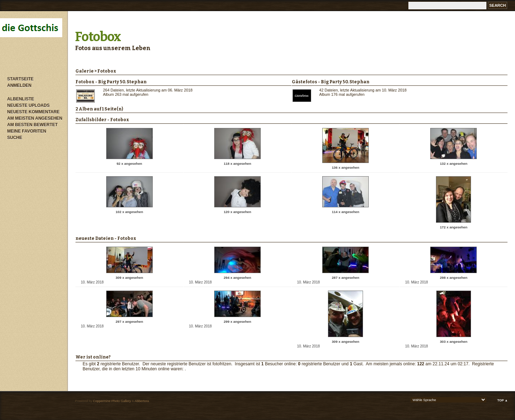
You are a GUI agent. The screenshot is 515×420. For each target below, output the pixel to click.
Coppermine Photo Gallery (112, 401)
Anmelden (19, 85)
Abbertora (142, 401)
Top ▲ (502, 400)
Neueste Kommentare (33, 112)
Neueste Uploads (28, 105)
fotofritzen (222, 364)
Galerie (85, 71)
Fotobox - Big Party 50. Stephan (111, 82)
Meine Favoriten (27, 131)
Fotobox (98, 37)
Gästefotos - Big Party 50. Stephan (331, 82)
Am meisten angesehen (35, 118)
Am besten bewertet (32, 125)
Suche (15, 138)
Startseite (20, 79)
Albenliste (21, 99)
